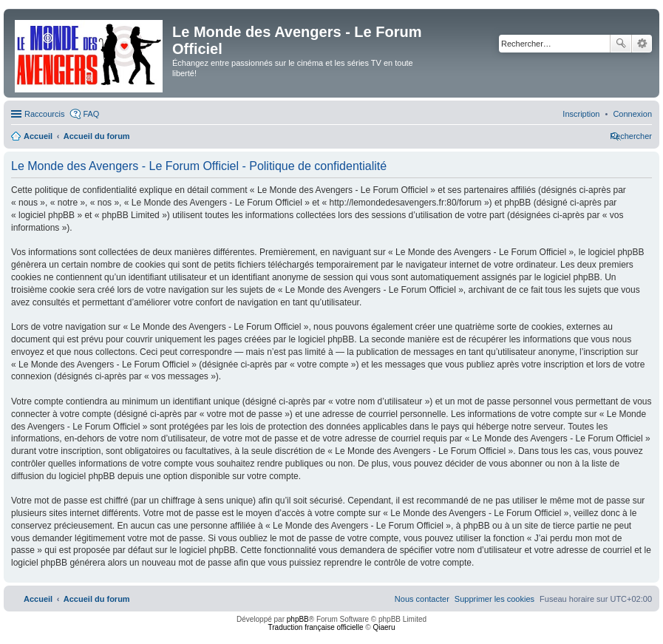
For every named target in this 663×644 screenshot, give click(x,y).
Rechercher (621, 44)
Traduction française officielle (316, 627)
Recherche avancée (642, 44)
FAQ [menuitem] (91, 114)
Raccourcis (44, 114)
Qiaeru (384, 627)
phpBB (298, 619)
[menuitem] (632, 114)
